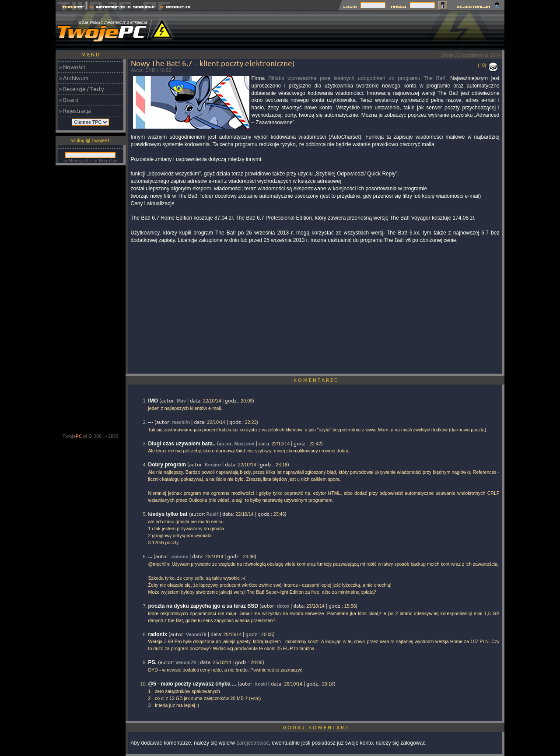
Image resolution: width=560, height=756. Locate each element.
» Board (69, 100)
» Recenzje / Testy (81, 89)
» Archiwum (74, 78)
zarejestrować (253, 743)
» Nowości (72, 67)
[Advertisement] (345, 31)
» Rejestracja (75, 111)
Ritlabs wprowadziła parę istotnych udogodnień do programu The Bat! (357, 78)
